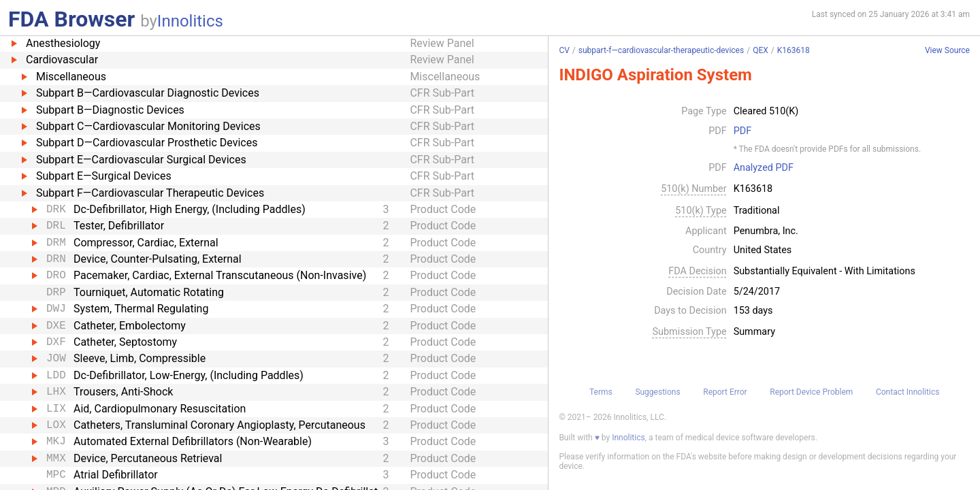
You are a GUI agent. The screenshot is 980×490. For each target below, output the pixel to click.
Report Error (725, 392)
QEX (761, 50)
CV (564, 50)
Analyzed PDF (764, 168)
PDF (742, 131)
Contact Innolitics (908, 392)
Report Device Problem (811, 392)
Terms (601, 392)
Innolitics (190, 21)
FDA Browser (71, 19)
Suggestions (657, 392)
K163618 (794, 50)
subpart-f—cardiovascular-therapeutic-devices (661, 50)
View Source (947, 51)
